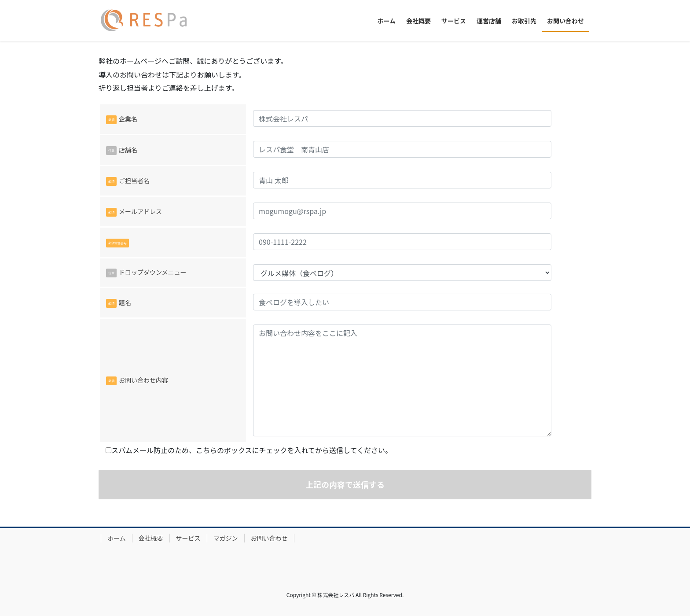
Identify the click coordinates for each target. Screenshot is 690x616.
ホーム (117, 538)
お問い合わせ (269, 538)
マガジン (226, 538)
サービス (188, 538)
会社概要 (151, 538)
